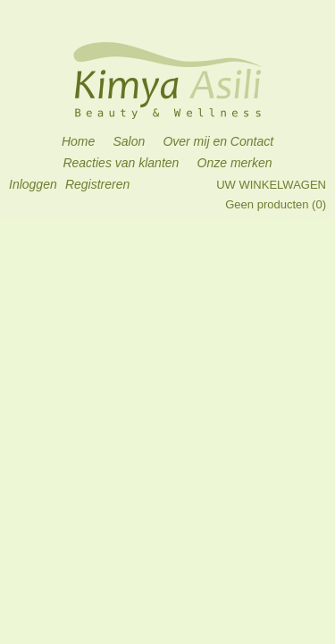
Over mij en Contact (218, 141)
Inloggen (33, 184)
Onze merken (235, 163)
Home (78, 141)
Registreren (97, 184)
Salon (129, 141)
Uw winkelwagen (271, 185)
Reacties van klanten (121, 163)
